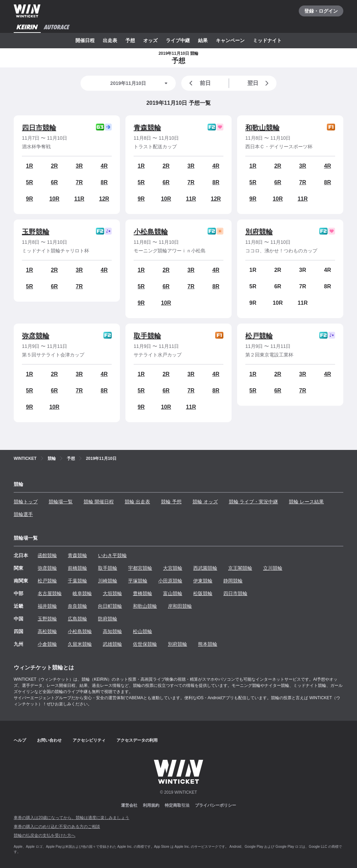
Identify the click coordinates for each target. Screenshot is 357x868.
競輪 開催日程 (99, 502)
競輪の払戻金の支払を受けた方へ (45, 835)
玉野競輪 (36, 232)
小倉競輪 (47, 644)
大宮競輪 (173, 568)
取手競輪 (147, 336)
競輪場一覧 (61, 502)
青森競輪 (147, 128)
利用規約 (151, 805)
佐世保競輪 (145, 644)
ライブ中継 (178, 40)
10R (54, 199)
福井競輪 (47, 606)
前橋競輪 (77, 568)
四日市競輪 (39, 128)
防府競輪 (108, 619)
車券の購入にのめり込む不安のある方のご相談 (57, 827)
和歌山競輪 (262, 128)
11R (79, 199)
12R (104, 199)
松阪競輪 (203, 593)
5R (29, 182)
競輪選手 (23, 514)
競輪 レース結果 (306, 502)
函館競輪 (47, 555)
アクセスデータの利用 (137, 740)
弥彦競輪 (36, 336)
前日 (199, 83)
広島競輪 (77, 619)
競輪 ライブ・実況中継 (254, 502)
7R (79, 182)
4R (104, 166)
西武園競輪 (205, 568)
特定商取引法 (177, 805)
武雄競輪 (112, 644)
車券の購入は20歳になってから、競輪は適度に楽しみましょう (71, 818)
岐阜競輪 (82, 593)
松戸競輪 (259, 336)
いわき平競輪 (112, 555)
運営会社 (129, 805)
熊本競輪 (208, 644)
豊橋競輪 (143, 593)
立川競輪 (273, 568)
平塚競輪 (138, 581)
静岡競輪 (233, 581)
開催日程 (85, 40)
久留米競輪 (80, 644)
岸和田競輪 (180, 606)
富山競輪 (173, 593)
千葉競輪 (77, 581)
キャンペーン (230, 40)
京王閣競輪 (240, 568)
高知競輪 (112, 631)
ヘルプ (20, 740)
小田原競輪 (170, 581)
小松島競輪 (151, 232)
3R (79, 166)
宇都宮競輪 (140, 568)
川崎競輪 (108, 581)
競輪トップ (26, 502)
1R (29, 166)
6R (54, 182)
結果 (203, 40)
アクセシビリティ (89, 740)
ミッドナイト (267, 40)
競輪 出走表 (137, 502)
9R (29, 199)
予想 (130, 40)
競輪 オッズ (205, 502)
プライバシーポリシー (216, 805)
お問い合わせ (49, 740)
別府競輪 (259, 232)
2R (54, 166)
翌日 (259, 83)
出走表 (110, 40)
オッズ (150, 40)
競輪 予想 (171, 502)
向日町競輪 (110, 606)
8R (104, 182)
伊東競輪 (203, 581)
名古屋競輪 (50, 593)
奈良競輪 (77, 606)
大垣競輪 (112, 593)
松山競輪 (143, 631)
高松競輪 (47, 631)
